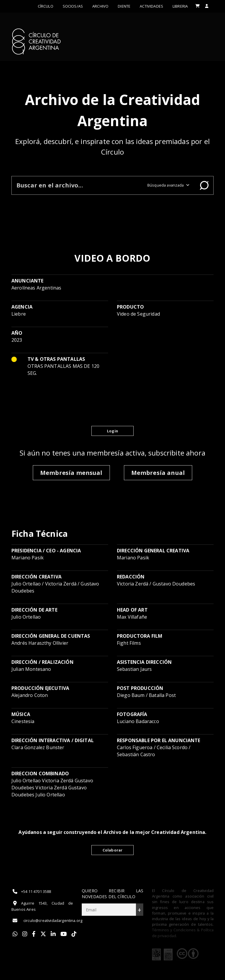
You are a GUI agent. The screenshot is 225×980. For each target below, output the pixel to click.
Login (112, 431)
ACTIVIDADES (151, 6)
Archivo (100, 6)
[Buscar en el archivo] (77, 185)
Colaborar (112, 850)
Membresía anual (158, 473)
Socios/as (73, 6)
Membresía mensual (71, 473)
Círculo (46, 6)
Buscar (204, 185)
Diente (124, 6)
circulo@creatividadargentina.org (47, 920)
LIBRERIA (180, 6)
